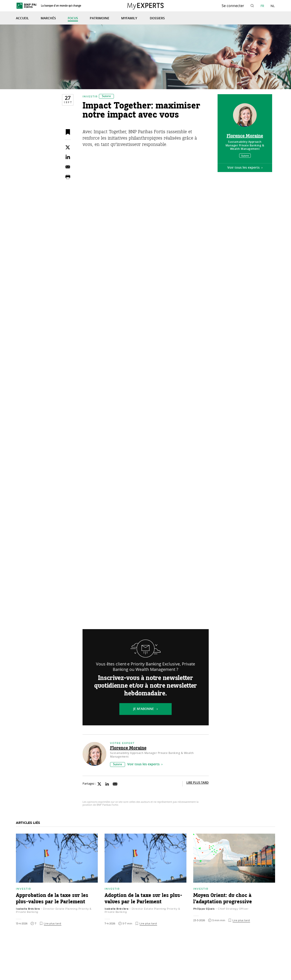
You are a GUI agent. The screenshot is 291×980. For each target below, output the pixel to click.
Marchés (48, 18)
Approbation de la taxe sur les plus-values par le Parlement (53, 902)
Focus (73, 18)
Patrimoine (100, 18)
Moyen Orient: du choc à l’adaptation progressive (223, 902)
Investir (90, 101)
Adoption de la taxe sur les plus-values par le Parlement (145, 902)
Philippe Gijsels (204, 912)
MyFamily (130, 18)
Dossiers (157, 18)
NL (273, 6)
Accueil (22, 18)
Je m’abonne (144, 713)
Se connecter (233, 6)
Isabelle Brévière (28, 912)
